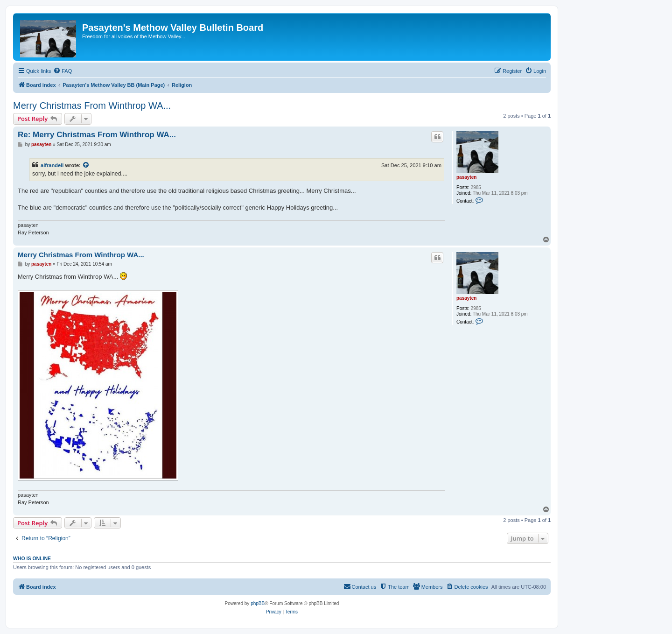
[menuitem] (63, 71)
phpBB (258, 603)
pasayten (466, 177)
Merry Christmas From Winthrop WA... (92, 106)
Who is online (32, 558)
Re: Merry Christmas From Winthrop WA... (97, 135)
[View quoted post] (86, 165)
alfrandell (52, 165)
